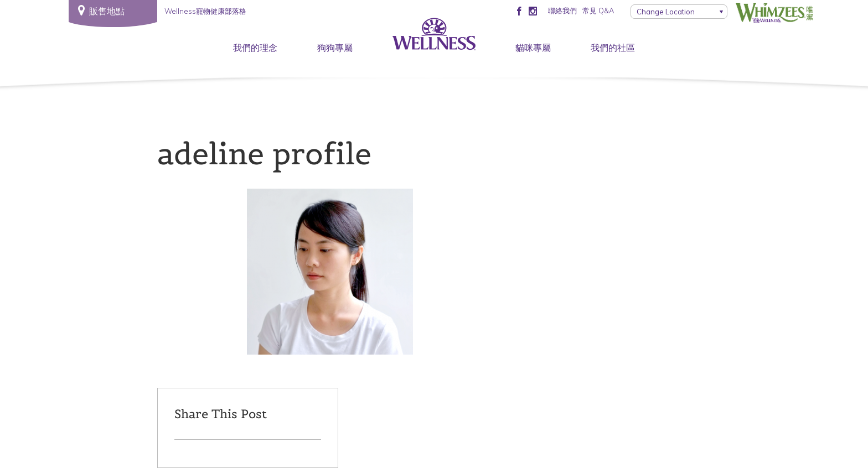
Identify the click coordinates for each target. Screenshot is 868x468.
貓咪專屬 (533, 48)
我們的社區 (613, 48)
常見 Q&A (598, 11)
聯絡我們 (562, 11)
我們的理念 (255, 48)
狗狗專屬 (335, 48)
